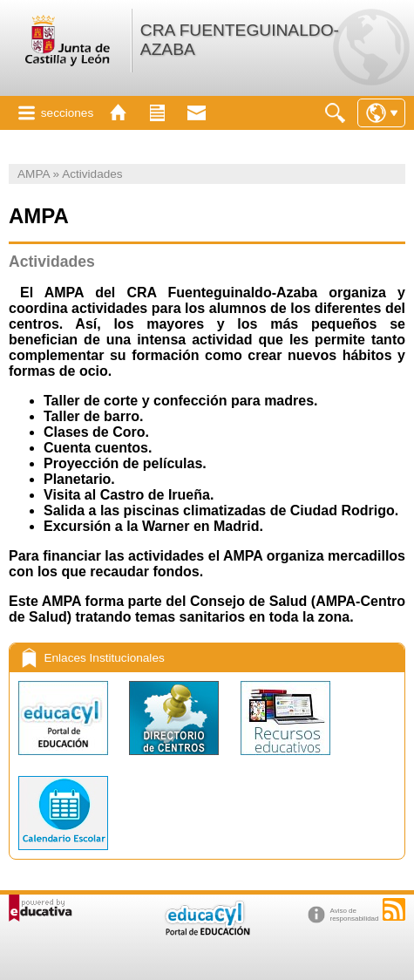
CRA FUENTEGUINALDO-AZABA (240, 40)
